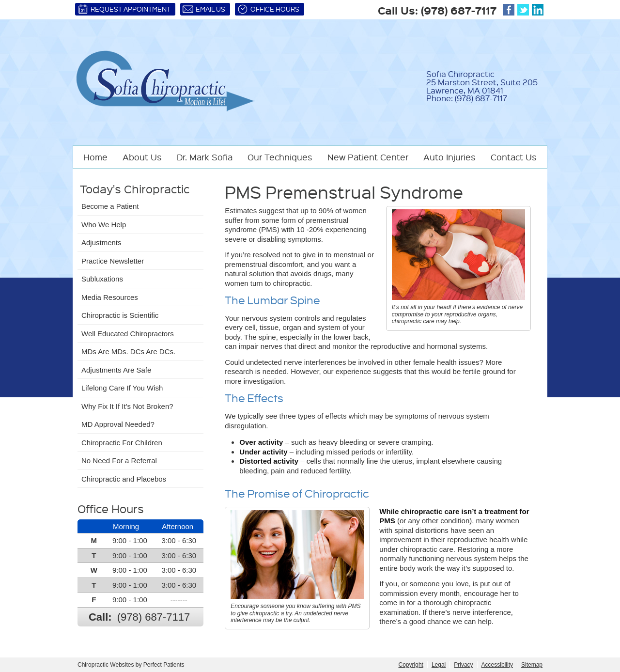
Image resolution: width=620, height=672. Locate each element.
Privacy (463, 665)
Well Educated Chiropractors (128, 334)
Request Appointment (124, 9)
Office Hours (268, 9)
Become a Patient (110, 206)
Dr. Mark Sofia (205, 157)
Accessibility (497, 665)
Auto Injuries (449, 157)
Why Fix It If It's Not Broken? (127, 406)
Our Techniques (280, 157)
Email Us (204, 9)
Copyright (411, 665)
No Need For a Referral (119, 461)
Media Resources (110, 297)
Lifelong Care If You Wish (122, 388)
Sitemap (532, 665)
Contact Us (514, 157)
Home (95, 157)
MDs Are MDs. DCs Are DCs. (128, 352)
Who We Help (104, 225)
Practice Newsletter (113, 261)
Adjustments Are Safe (116, 370)
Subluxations (102, 279)
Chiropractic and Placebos (124, 479)
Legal (439, 665)
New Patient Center (368, 157)
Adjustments (101, 242)
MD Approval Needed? (118, 424)
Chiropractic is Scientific (120, 315)
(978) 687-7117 (459, 10)
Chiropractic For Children (122, 443)
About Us (142, 157)
